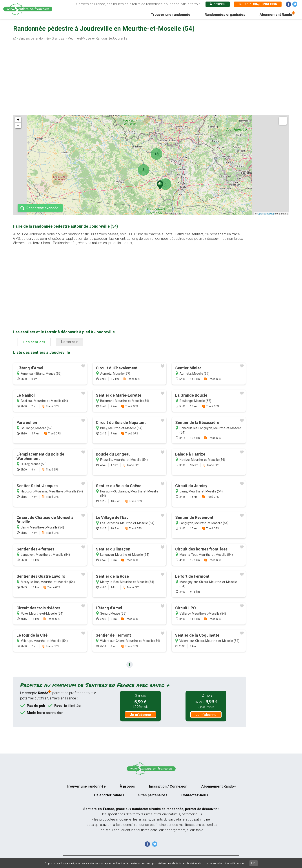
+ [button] (18, 120)
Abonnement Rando (276, 15)
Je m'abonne (140, 715)
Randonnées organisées (225, 15)
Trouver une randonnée (171, 15)
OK (254, 863)
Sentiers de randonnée (34, 38)
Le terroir (69, 342)
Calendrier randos (109, 795)
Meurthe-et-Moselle (81, 38)
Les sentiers (34, 342)
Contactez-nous (195, 795)
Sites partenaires (153, 795)
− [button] (18, 125)
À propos (218, 4)
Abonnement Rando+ (219, 786)
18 (156, 154)
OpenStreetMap (266, 214)
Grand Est (58, 38)
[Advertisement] (151, 79)
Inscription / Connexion (168, 786)
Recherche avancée (42, 208)
